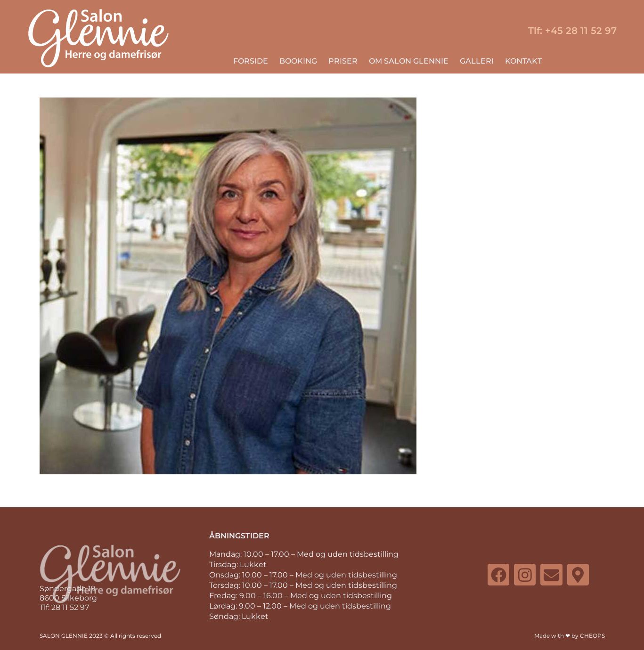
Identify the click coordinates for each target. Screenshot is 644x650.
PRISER (343, 61)
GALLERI (477, 61)
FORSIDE (251, 61)
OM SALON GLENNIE (409, 61)
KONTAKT (523, 61)
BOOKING (298, 61)
